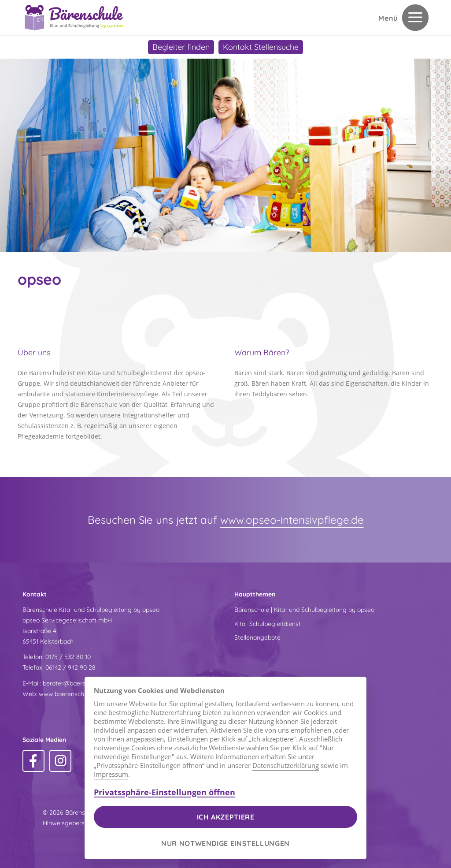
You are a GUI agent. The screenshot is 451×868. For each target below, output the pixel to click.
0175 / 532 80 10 (68, 657)
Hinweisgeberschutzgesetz (81, 823)
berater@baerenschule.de (79, 683)
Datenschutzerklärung (286, 765)
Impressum (111, 774)
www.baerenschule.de (70, 694)
